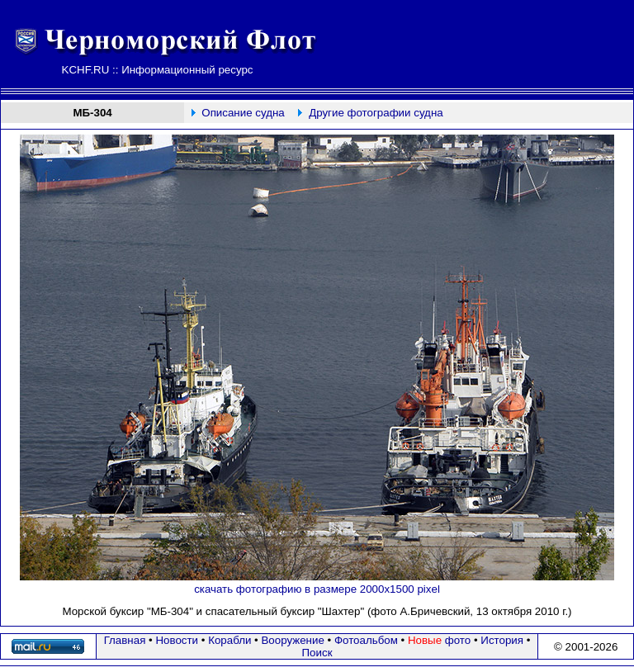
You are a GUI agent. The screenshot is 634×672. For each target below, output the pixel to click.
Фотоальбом (366, 640)
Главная (125, 640)
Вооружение (292, 640)
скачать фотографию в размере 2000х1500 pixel (317, 589)
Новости (177, 640)
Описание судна (243, 113)
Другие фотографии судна (376, 113)
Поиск (317, 653)
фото (439, 640)
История (502, 640)
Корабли (229, 640)
